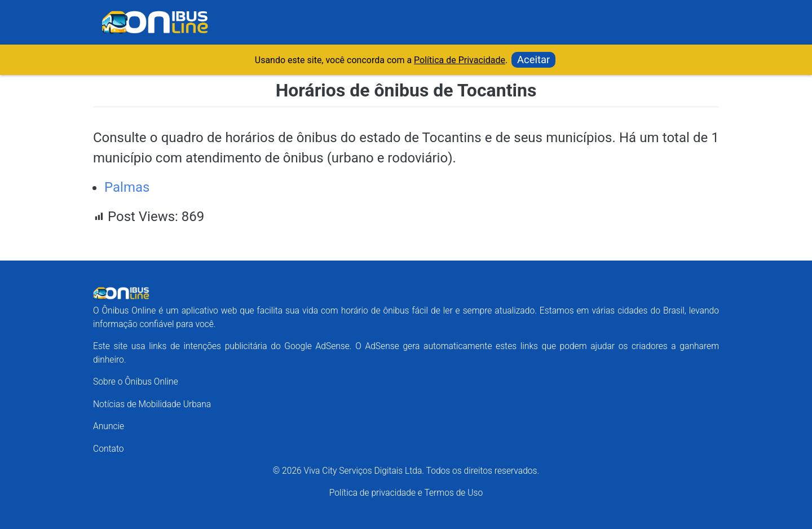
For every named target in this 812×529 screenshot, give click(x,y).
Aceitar (533, 59)
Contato (109, 449)
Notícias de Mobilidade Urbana (152, 404)
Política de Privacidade (460, 60)
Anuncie (109, 426)
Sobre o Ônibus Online (136, 382)
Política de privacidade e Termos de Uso (406, 493)
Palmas (127, 187)
